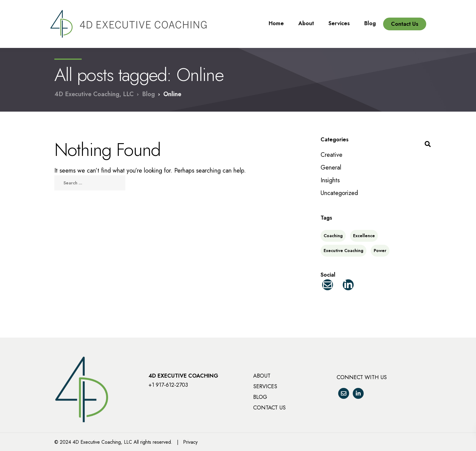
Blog (370, 19)
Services (339, 19)
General (331, 168)
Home (276, 19)
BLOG (260, 397)
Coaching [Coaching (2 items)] (333, 236)
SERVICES (265, 386)
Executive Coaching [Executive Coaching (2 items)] (343, 251)
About (306, 19)
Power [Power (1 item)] (380, 251)
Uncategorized (339, 193)
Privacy (190, 442)
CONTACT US (269, 408)
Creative (331, 155)
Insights (330, 180)
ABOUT (262, 376)
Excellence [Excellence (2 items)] (364, 236)
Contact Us (405, 19)
